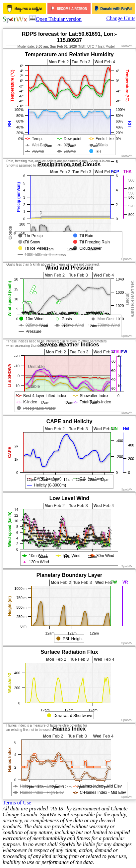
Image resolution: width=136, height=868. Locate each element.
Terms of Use (17, 803)
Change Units (121, 18)
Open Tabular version (55, 19)
